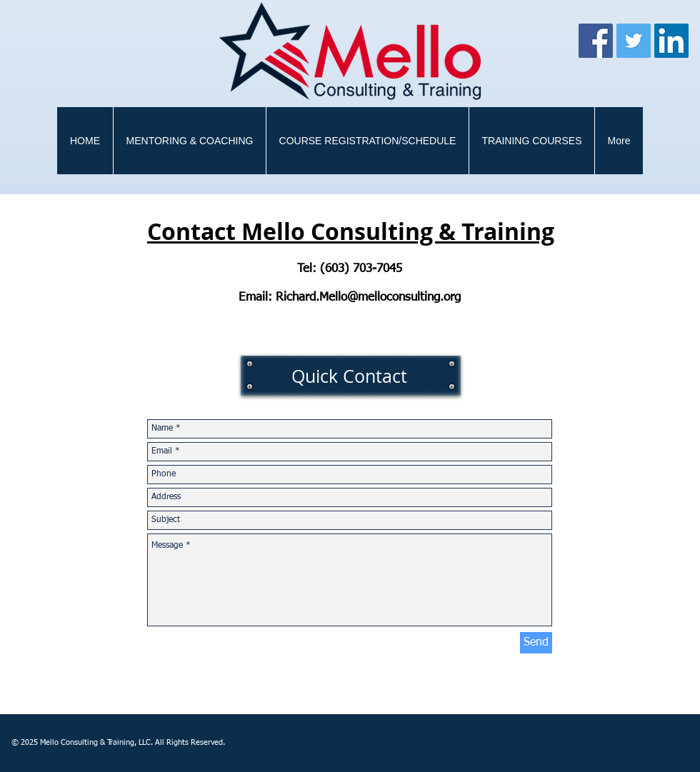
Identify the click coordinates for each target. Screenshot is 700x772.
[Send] (536, 643)
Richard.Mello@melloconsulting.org (368, 297)
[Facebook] (596, 41)
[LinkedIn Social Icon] (671, 41)
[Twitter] (634, 41)
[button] (531, 141)
